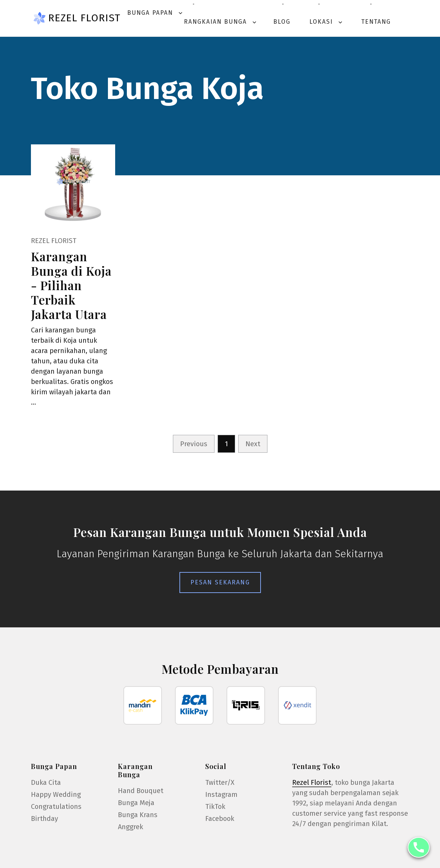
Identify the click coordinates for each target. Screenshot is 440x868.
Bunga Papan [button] (156, 13)
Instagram (221, 794)
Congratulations (56, 806)
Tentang (376, 22)
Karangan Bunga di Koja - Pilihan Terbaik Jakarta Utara (71, 285)
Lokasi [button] (327, 22)
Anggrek (130, 827)
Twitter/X (220, 782)
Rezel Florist (84, 18)
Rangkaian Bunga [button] (221, 22)
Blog (282, 22)
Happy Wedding (56, 794)
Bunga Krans (138, 815)
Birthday (45, 818)
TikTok (215, 806)
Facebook (220, 818)
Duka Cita (46, 782)
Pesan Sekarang (220, 582)
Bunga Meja (136, 803)
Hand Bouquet (141, 791)
